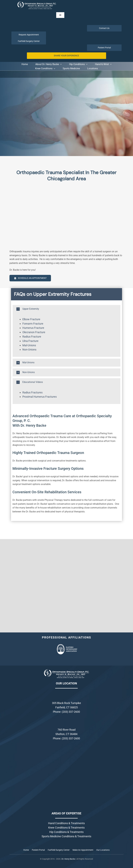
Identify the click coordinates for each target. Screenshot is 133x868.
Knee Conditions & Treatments (66, 828)
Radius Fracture (32, 337)
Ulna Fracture (30, 341)
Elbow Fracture (31, 319)
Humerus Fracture (33, 328)
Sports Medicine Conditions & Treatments (66, 836)
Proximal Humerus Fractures (40, 397)
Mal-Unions (29, 345)
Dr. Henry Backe (68, 859)
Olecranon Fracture (34, 332)
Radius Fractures (32, 392)
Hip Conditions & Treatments (66, 832)
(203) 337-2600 (71, 712)
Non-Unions (29, 350)
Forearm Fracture (33, 324)
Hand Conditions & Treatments (66, 823)
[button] (66, 309)
